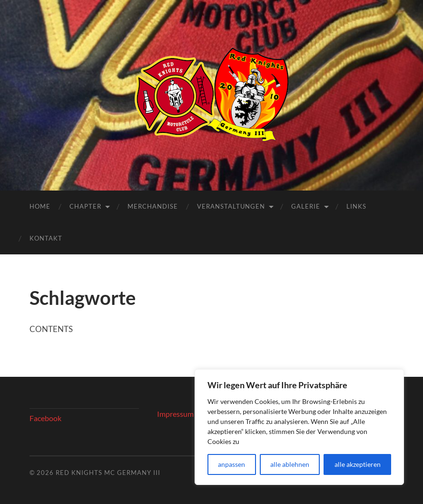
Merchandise (153, 206)
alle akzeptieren (358, 464)
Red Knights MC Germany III (108, 473)
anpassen (231, 464)
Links (356, 206)
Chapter (85, 206)
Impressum (175, 414)
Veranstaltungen (231, 206)
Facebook (45, 418)
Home (40, 206)
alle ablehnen (290, 464)
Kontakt (46, 238)
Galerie (306, 206)
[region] (299, 427)
